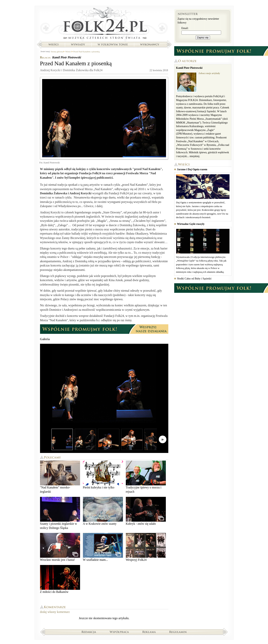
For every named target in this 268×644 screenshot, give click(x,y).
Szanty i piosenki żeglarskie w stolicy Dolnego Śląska (60, 513)
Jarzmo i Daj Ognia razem (192, 169)
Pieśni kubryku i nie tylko (103, 475)
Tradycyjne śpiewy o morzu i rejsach (146, 477)
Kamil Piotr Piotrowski (67, 57)
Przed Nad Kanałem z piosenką (87, 52)
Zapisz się (203, 38)
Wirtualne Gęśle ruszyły (191, 224)
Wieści (53, 44)
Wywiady (78, 44)
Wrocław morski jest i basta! (60, 547)
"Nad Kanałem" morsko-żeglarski (60, 477)
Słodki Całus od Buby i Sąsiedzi (194, 279)
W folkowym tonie (113, 44)
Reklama (149, 632)
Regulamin (178, 632)
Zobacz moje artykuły (209, 73)
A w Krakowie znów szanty (103, 511)
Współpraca (119, 632)
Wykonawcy (150, 44)
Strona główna (104, 24)
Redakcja (89, 632)
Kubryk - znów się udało (146, 511)
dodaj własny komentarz (55, 612)
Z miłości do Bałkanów (60, 579)
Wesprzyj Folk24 (146, 547)
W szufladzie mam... (103, 547)
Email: (185, 28)
